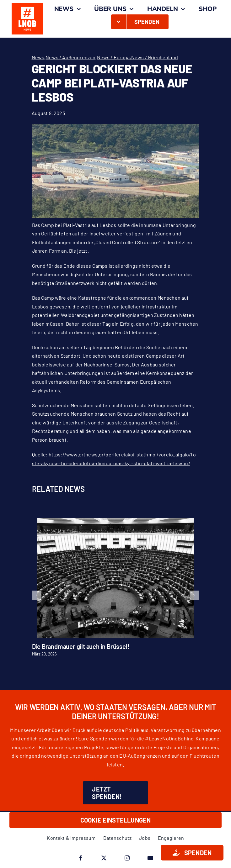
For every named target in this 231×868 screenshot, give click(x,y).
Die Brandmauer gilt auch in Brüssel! (81, 646)
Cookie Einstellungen (116, 820)
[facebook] (81, 858)
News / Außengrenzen (70, 57)
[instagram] (127, 858)
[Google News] (150, 858)
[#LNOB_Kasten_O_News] (27, 5)
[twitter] (104, 858)
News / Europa (113, 57)
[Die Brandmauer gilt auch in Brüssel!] (115, 521)
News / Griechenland (155, 57)
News (38, 57)
